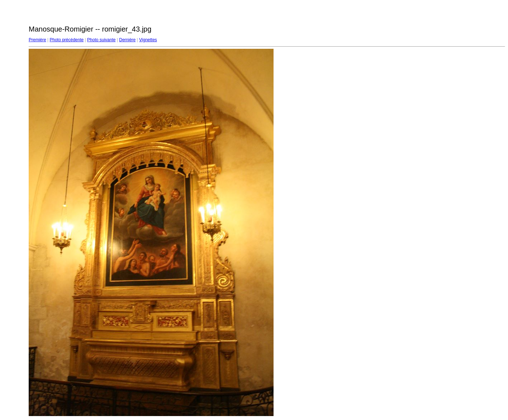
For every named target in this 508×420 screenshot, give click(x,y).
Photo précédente (67, 40)
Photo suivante (101, 40)
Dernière (127, 40)
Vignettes (148, 40)
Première (37, 40)
